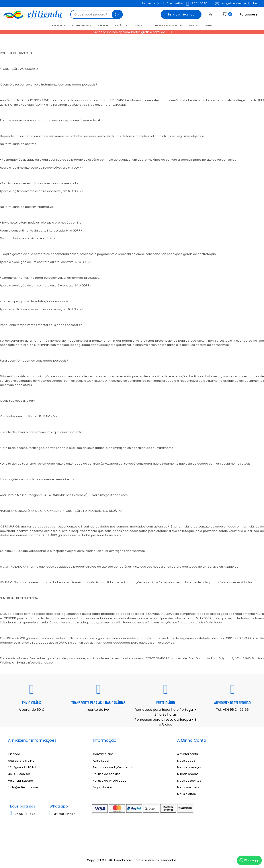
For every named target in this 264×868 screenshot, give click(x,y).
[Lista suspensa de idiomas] (247, 14)
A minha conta (188, 754)
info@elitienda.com (230, 4)
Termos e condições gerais (113, 767)
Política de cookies (107, 774)
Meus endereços (189, 767)
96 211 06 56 (196, 4)
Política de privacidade (110, 781)
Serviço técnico (181, 14)
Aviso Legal (101, 761)
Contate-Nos (175, 3)
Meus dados (186, 761)
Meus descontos (189, 781)
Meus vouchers (188, 787)
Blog (256, 3)
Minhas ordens (188, 774)
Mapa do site (102, 787)
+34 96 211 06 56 (236, 709)
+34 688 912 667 (62, 814)
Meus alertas (186, 794)
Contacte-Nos (103, 754)
